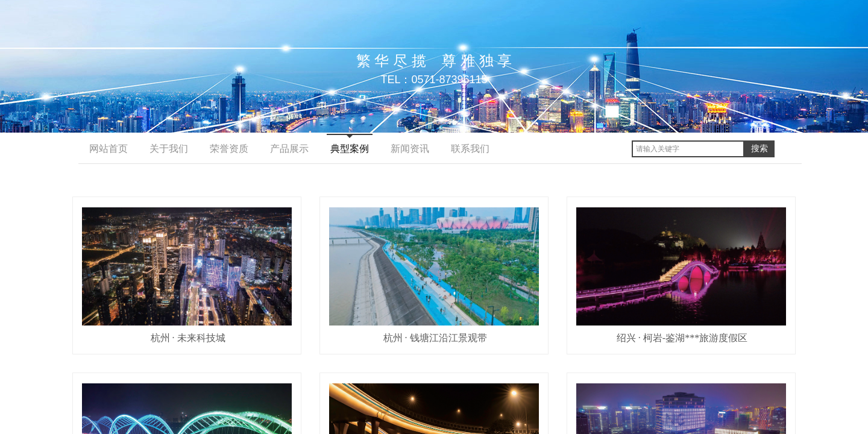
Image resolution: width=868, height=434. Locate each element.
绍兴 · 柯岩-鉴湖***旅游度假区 (682, 338)
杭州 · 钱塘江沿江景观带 (435, 338)
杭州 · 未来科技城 (188, 338)
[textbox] (688, 149)
